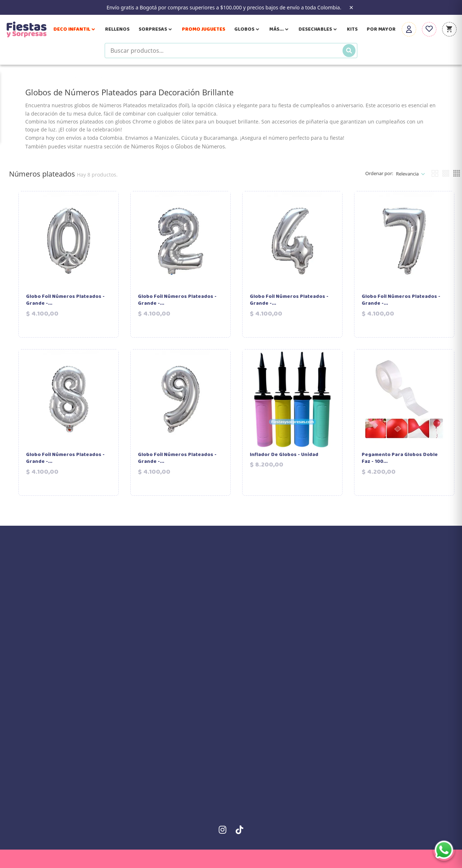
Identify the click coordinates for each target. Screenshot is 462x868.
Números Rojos (150, 146)
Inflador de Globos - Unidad (284, 455)
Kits (352, 29)
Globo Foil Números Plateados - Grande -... (65, 300)
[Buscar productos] (231, 51)
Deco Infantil (75, 29)
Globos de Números (200, 146)
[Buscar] (349, 51)
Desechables (318, 29)
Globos (247, 29)
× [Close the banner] (351, 8)
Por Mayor (381, 29)
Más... (279, 29)
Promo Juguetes (204, 29)
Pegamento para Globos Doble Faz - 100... (400, 458)
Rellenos (117, 29)
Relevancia (407, 174)
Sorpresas (156, 29)
